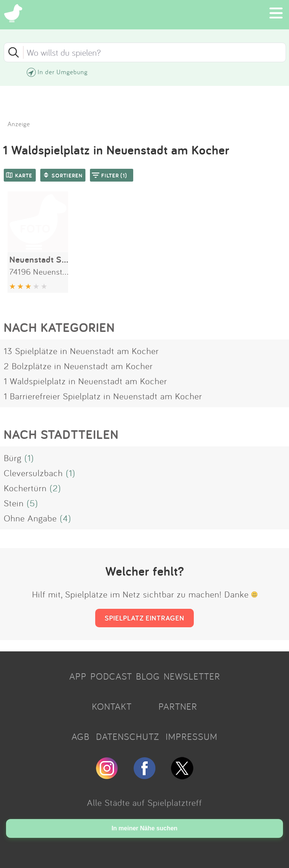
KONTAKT (112, 706)
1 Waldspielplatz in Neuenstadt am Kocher (85, 381)
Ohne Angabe (30, 518)
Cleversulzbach (33, 473)
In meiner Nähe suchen (144, 828)
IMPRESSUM (192, 737)
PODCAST (111, 676)
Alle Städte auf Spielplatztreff (144, 802)
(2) (55, 488)
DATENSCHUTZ (128, 737)
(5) (32, 503)
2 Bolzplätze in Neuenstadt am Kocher (78, 366)
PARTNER (178, 706)
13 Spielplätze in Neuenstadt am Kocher (81, 351)
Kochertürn (25, 488)
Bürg (13, 458)
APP (78, 676)
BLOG (148, 676)
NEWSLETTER (192, 676)
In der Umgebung (63, 72)
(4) (65, 518)
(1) (29, 458)
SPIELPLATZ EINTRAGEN (144, 618)
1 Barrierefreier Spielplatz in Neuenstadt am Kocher (103, 396)
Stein (14, 503)
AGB (81, 737)
